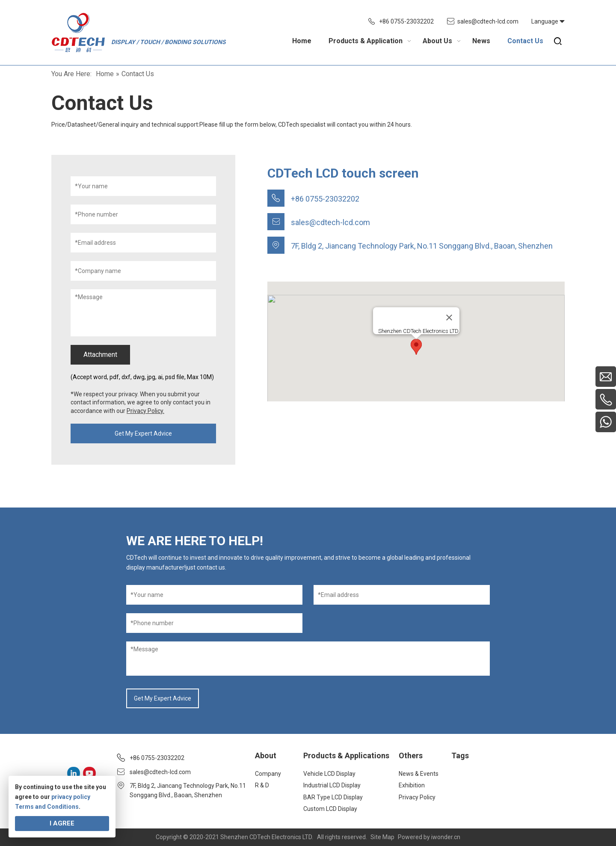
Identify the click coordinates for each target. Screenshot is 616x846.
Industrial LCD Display (332, 785)
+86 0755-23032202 (406, 21)
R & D (262, 785)
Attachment (100, 355)
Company (268, 774)
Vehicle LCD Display (329, 774)
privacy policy (71, 797)
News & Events (419, 774)
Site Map (382, 837)
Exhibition (412, 785)
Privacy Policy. (145, 411)
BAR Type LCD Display (333, 797)
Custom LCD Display (330, 809)
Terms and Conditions (47, 807)
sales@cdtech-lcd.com (488, 21)
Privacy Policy (417, 797)
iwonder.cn (446, 837)
